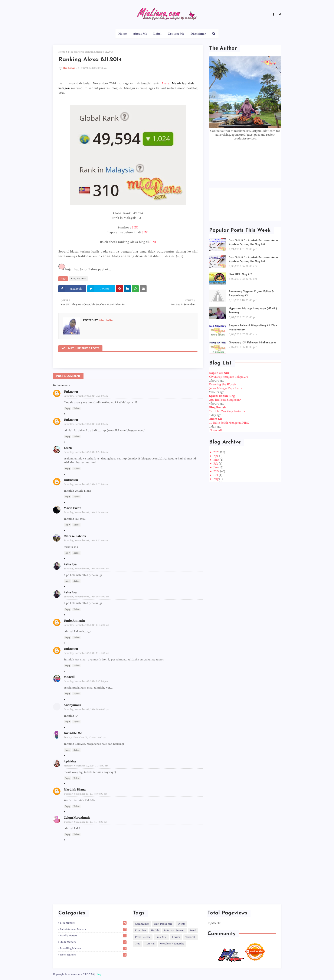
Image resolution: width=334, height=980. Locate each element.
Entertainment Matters (93, 929)
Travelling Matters (93, 948)
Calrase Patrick (75, 536)
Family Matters (93, 936)
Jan (216, 468)
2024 (217, 471)
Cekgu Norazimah (77, 818)
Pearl (193, 930)
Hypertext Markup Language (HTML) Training (253, 311)
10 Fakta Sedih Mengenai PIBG (229, 423)
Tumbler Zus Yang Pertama (227, 411)
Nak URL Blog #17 (240, 275)
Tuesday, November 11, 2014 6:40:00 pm (86, 822)
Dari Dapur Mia (163, 924)
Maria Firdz (72, 508)
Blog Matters (75, 52)
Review (176, 937)
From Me (140, 930)
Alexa (166, 83)
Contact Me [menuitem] (176, 34)
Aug (216, 479)
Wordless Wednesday (172, 944)
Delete (76, 408)
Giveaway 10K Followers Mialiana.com (252, 343)
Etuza (68, 448)
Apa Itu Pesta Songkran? (225, 400)
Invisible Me (73, 733)
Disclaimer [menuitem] (198, 34)
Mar (217, 460)
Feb (216, 464)
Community (142, 924)
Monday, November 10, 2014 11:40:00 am (86, 766)
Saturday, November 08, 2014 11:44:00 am (86, 653)
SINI (135, 227)
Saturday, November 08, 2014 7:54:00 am (86, 452)
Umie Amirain (74, 621)
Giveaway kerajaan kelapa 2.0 (229, 377)
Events (181, 924)
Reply (68, 408)
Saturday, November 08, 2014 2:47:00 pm (86, 681)
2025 (217, 452)
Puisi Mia (161, 937)
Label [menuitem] (157, 34)
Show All (216, 430)
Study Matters (93, 942)
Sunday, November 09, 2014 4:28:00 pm (85, 738)
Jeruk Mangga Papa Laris (225, 388)
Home (62, 52)
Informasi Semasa (174, 930)
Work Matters (93, 955)
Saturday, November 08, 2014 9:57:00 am (86, 541)
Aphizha (70, 761)
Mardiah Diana (75, 790)
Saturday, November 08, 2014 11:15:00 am (86, 625)
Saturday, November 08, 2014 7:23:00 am (86, 396)
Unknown (71, 392)
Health (155, 930)
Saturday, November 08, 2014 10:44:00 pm (86, 709)
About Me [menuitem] (140, 34)
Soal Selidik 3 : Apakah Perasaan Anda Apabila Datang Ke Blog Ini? (253, 243)
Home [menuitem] (122, 34)
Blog (98, 974)
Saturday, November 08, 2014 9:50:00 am (86, 512)
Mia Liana (69, 68)
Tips (137, 944)
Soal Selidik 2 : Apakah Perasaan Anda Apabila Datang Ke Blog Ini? (253, 260)
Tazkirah (191, 937)
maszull (70, 677)
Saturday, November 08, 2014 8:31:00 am (86, 484)
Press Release (143, 937)
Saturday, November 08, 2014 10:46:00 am (86, 569)
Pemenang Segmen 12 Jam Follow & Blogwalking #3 (251, 294)
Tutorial (150, 944)
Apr (216, 456)
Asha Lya (70, 564)
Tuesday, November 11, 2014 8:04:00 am (86, 794)
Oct (216, 475)
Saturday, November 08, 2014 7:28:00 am (86, 424)
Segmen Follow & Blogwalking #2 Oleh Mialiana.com (253, 328)
